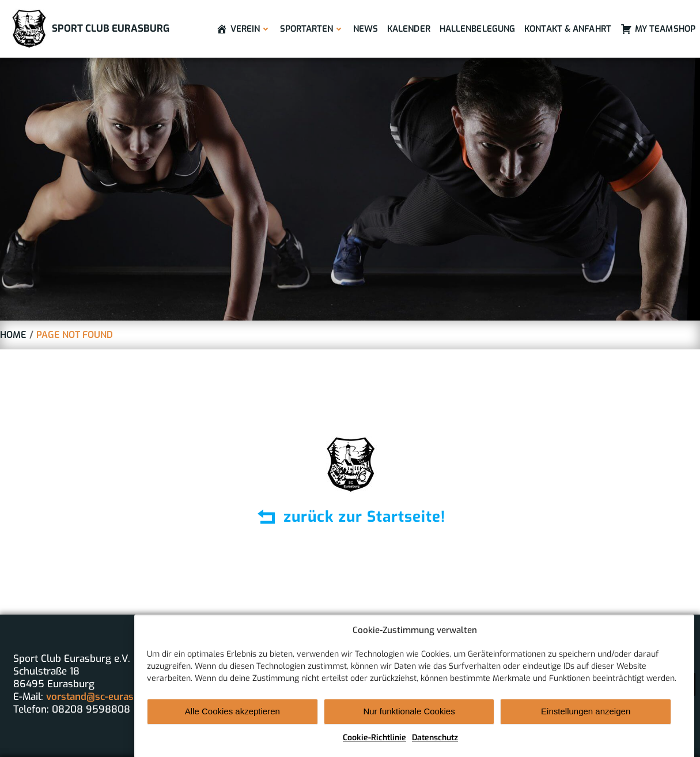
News (366, 29)
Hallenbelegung (477, 29)
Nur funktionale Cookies (409, 721)
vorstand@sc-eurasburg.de (107, 697)
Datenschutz (435, 747)
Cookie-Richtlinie (374, 747)
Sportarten (312, 29)
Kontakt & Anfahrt (568, 29)
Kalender (409, 29)
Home (13, 335)
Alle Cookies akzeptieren (232, 721)
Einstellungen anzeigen (586, 721)
